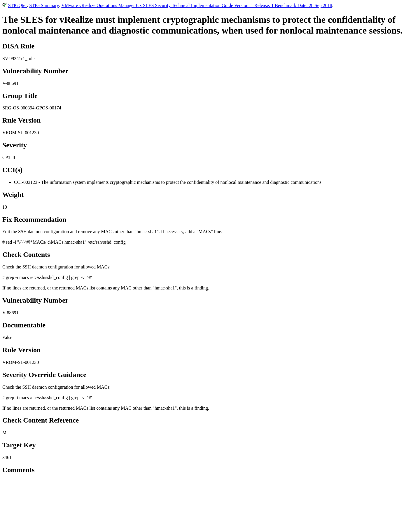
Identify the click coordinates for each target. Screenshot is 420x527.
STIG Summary (44, 5)
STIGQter (17, 5)
